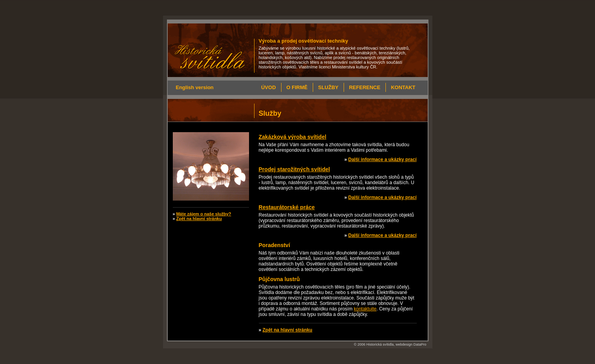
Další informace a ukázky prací (383, 160)
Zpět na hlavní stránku (288, 330)
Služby (328, 87)
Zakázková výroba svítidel (293, 137)
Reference (365, 87)
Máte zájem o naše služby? (204, 214)
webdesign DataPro (411, 344)
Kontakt (403, 87)
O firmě (297, 87)
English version (195, 87)
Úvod (269, 87)
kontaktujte (365, 309)
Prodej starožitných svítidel (294, 169)
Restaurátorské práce (287, 207)
